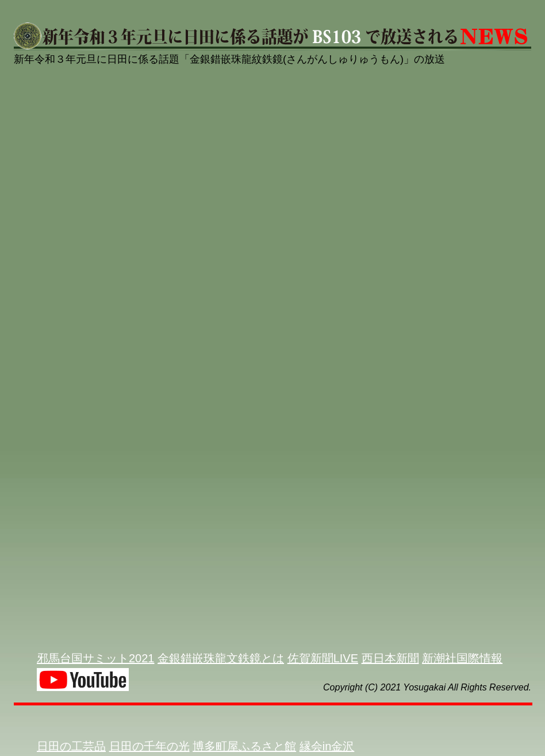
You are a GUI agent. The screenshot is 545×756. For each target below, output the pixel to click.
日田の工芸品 (71, 746)
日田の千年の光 (149, 746)
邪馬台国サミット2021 (96, 658)
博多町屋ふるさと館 (244, 746)
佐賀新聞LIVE (323, 658)
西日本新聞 (390, 658)
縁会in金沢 (327, 746)
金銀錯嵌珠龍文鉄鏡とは (221, 658)
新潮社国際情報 (462, 658)
